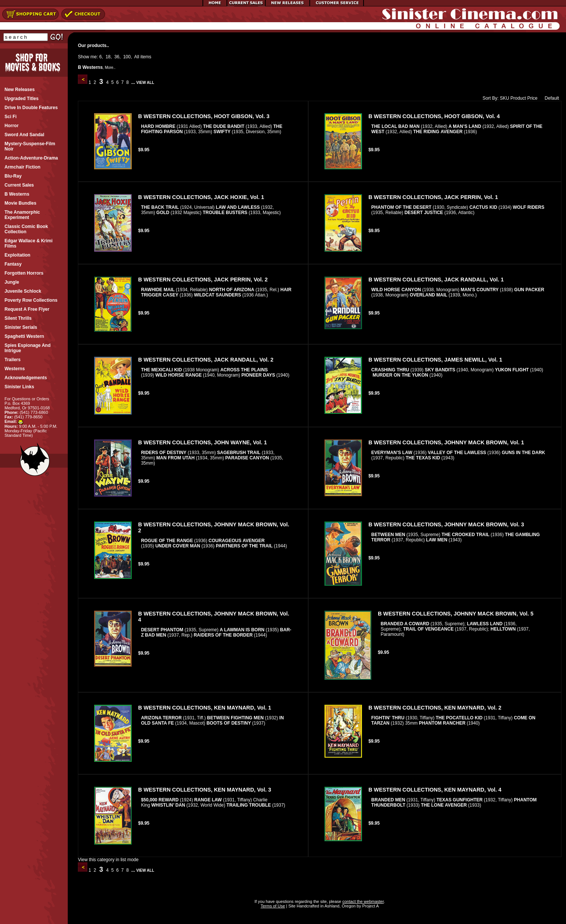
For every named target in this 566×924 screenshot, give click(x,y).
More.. (110, 68)
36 (117, 57)
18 (108, 57)
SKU (504, 98)
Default (550, 98)
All (137, 57)
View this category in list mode (108, 860)
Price (532, 98)
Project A (370, 906)
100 (127, 57)
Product (518, 98)
